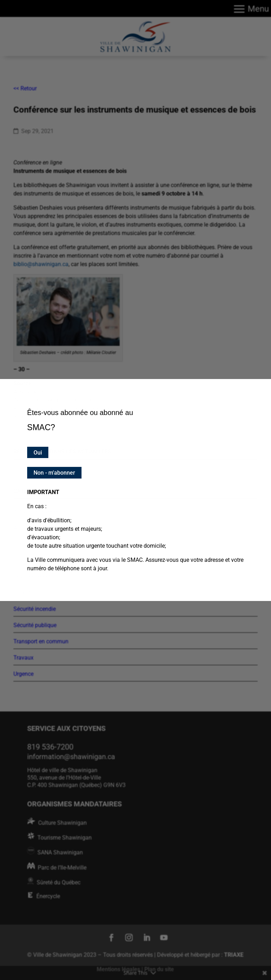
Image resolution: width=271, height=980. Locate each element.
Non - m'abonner (54, 473)
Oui (38, 453)
